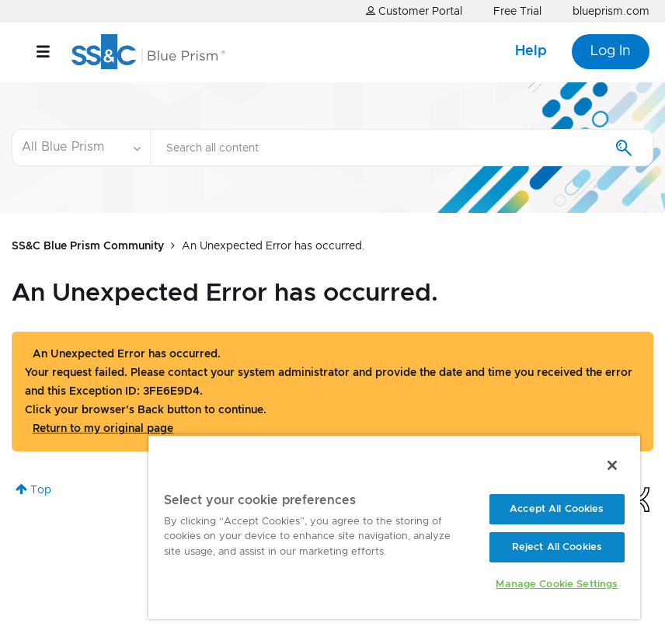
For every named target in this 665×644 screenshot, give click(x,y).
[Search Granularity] (81, 148)
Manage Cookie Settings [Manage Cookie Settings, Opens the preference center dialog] (557, 585)
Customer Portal (414, 11)
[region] (394, 527)
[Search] (402, 148)
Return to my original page (103, 429)
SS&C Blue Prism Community (88, 246)
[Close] (612, 465)
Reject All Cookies (557, 547)
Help (531, 51)
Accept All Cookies (557, 509)
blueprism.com (611, 12)
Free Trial (517, 12)
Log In (611, 51)
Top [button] (41, 490)
